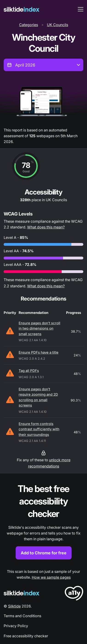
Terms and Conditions (22, 616)
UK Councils (58, 25)
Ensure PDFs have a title (39, 352)
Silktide (14, 606)
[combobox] (43, 65)
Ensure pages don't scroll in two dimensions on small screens (39, 328)
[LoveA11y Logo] (74, 594)
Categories (29, 25)
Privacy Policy (16, 626)
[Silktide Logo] (22, 593)
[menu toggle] (81, 9)
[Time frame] (43, 65)
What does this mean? (46, 227)
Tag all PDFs (29, 371)
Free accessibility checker (26, 636)
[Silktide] (22, 9)
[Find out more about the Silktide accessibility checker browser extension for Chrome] (43, 521)
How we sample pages (51, 577)
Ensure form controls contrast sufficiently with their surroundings (39, 429)
